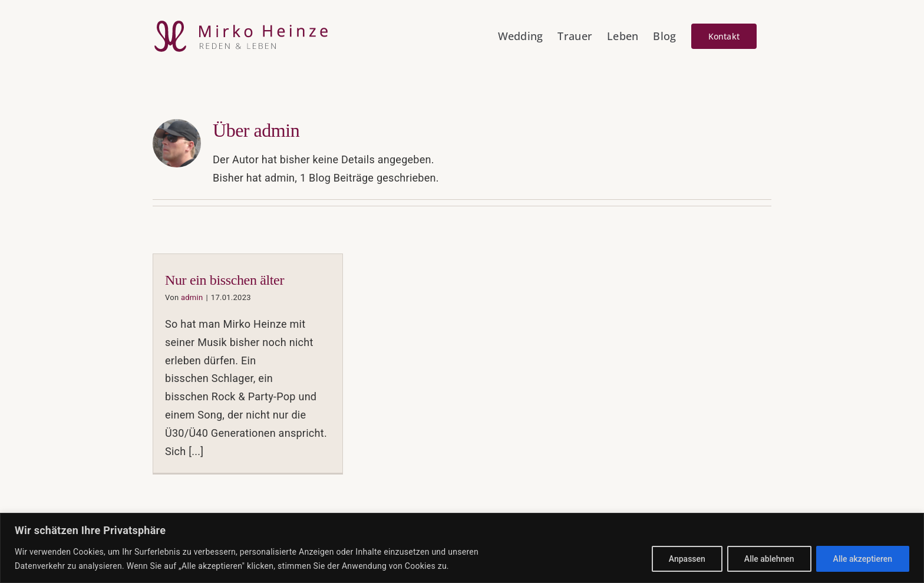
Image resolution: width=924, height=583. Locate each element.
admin (192, 297)
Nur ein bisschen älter (225, 280)
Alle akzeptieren (863, 559)
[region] (462, 548)
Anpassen (687, 559)
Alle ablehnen (769, 559)
